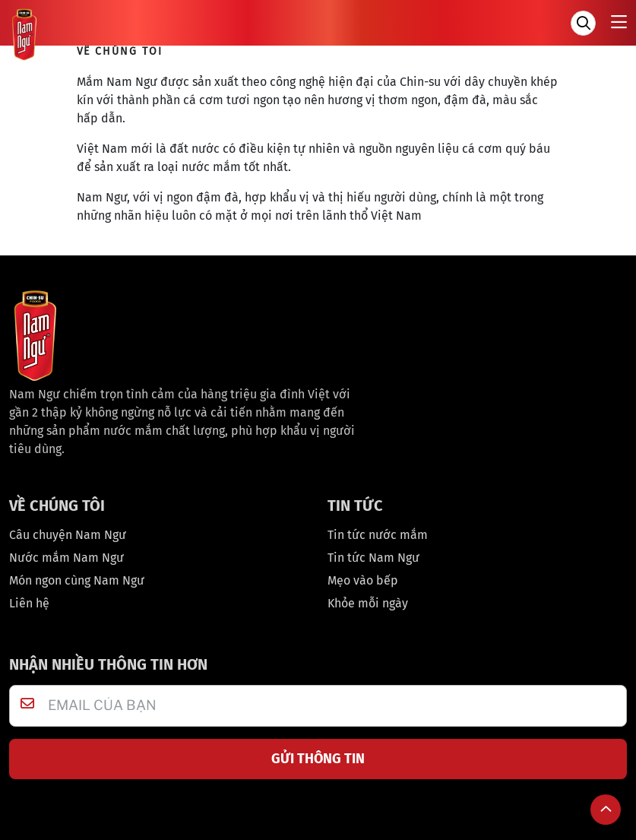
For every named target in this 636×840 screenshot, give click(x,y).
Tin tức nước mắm (378, 535)
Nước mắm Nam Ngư (66, 558)
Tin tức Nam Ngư (373, 558)
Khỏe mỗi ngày (368, 603)
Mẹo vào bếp (363, 580)
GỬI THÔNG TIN (318, 759)
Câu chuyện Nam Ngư (68, 535)
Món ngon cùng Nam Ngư (77, 580)
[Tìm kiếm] (583, 23)
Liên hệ (29, 603)
